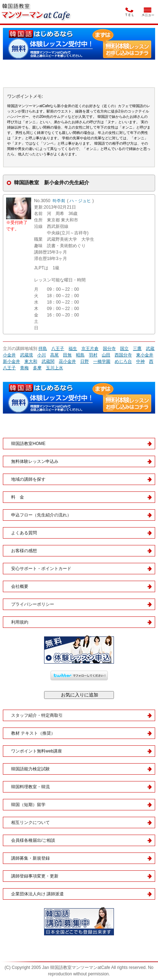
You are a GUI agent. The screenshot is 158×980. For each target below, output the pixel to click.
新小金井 (11, 361)
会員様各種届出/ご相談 (33, 840)
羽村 (93, 355)
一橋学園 (102, 361)
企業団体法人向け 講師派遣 (37, 894)
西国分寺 (123, 355)
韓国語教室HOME (28, 444)
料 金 (18, 497)
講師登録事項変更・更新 (35, 876)
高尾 (54, 355)
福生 (73, 349)
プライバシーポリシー (33, 604)
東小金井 (145, 355)
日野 (85, 361)
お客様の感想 (24, 551)
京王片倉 (90, 349)
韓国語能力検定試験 (30, 769)
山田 (106, 355)
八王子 (58, 349)
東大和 (31, 361)
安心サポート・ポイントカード (41, 569)
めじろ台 (123, 361)
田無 (67, 355)
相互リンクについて (30, 822)
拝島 (43, 349)
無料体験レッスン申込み (35, 461)
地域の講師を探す (28, 479)
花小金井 (67, 361)
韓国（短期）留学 (28, 805)
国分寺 (109, 349)
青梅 (24, 368)
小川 (42, 355)
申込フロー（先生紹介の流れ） (41, 515)
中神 (140, 361)
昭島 (80, 355)
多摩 (37, 368)
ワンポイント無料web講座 (37, 751)
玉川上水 (54, 368)
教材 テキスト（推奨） (33, 733)
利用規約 (20, 622)
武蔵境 (27, 355)
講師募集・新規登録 (30, 858)
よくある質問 (24, 533)
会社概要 (20, 586)
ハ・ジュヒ (80, 201)
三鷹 (137, 349)
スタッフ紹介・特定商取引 (37, 715)
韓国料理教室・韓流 (30, 787)
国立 (124, 349)
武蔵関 (48, 361)
